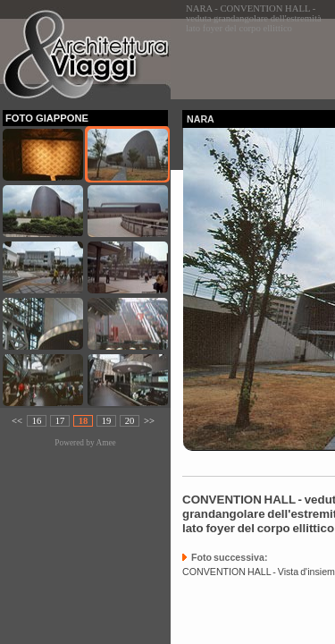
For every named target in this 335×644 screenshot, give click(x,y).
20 (130, 421)
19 (107, 421)
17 (60, 421)
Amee (105, 443)
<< (17, 421)
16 (37, 421)
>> (149, 421)
